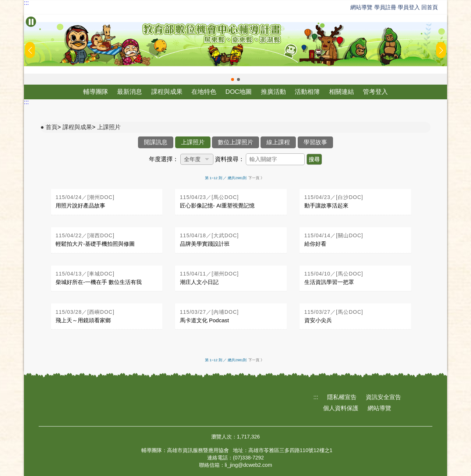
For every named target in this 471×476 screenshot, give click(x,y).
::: (26, 3)
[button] (233, 79)
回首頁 (430, 7)
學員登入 (409, 7)
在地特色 (204, 92)
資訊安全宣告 (383, 397)
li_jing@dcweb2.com (249, 465)
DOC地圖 (239, 92)
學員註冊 (385, 7)
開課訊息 (156, 142)
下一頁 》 (256, 178)
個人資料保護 (341, 408)
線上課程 (278, 142)
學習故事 (315, 142)
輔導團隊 (96, 92)
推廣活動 (273, 92)
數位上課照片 (235, 142)
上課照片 (109, 127)
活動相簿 (307, 92)
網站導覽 (361, 7)
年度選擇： (164, 159)
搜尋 (314, 159)
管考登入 (375, 92)
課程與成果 (167, 92)
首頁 (52, 127)
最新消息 (130, 92)
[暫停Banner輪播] (31, 22)
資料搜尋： (230, 159)
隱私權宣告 (342, 397)
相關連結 (341, 92)
